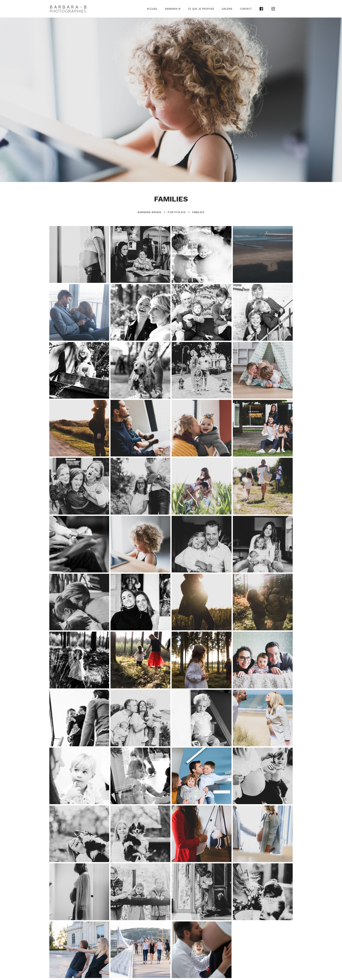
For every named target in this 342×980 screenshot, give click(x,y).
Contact (246, 9)
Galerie (227, 9)
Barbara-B (173, 9)
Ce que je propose (201, 9)
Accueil (152, 9)
